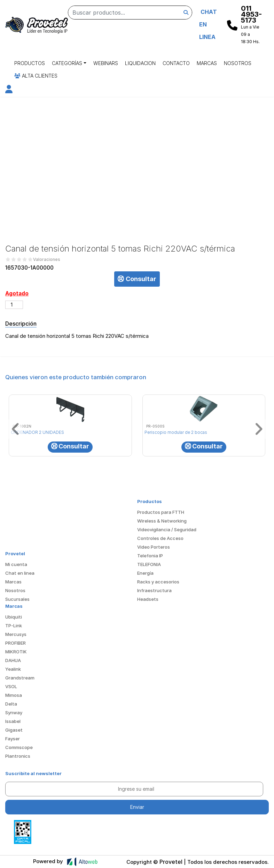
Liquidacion (140, 63)
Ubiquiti (14, 617)
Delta (11, 704)
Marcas (207, 63)
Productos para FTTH (161, 512)
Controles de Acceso (160, 538)
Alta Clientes (36, 76)
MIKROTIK (16, 652)
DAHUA (13, 660)
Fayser (13, 739)
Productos (30, 63)
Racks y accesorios (158, 582)
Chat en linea (20, 573)
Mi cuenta (16, 564)
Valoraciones (47, 260)
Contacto (176, 63)
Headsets (148, 599)
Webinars (106, 63)
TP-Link (14, 626)
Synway (14, 712)
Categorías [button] (67, 63)
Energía (145, 573)
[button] (9, 90)
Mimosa (14, 695)
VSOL (11, 686)
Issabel (13, 721)
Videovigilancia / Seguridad (167, 529)
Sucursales (17, 599)
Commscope (19, 747)
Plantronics (18, 756)
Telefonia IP (150, 556)
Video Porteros (154, 547)
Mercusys (16, 634)
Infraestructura (154, 590)
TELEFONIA (149, 564)
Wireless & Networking (162, 521)
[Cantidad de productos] (14, 305)
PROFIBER (15, 643)
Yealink (13, 669)
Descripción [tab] (21, 324)
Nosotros (238, 63)
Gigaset (14, 730)
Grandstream (20, 678)
